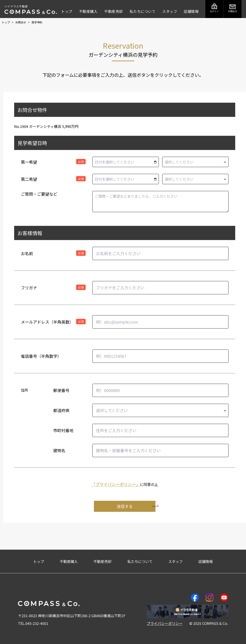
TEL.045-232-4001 (33, 623)
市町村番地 (63, 430)
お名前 (27, 253)
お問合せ (21, 22)
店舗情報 (191, 11)
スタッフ (170, 11)
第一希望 (29, 162)
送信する (136, 506)
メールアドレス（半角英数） (47, 322)
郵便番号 (61, 390)
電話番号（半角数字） (41, 356)
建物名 (59, 450)
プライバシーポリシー (165, 623)
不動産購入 (88, 11)
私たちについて (143, 11)
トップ (67, 11)
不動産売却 (114, 11)
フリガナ (29, 288)
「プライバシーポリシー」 (116, 484)
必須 (81, 162)
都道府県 (61, 410)
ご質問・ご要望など (39, 194)
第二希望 (29, 179)
